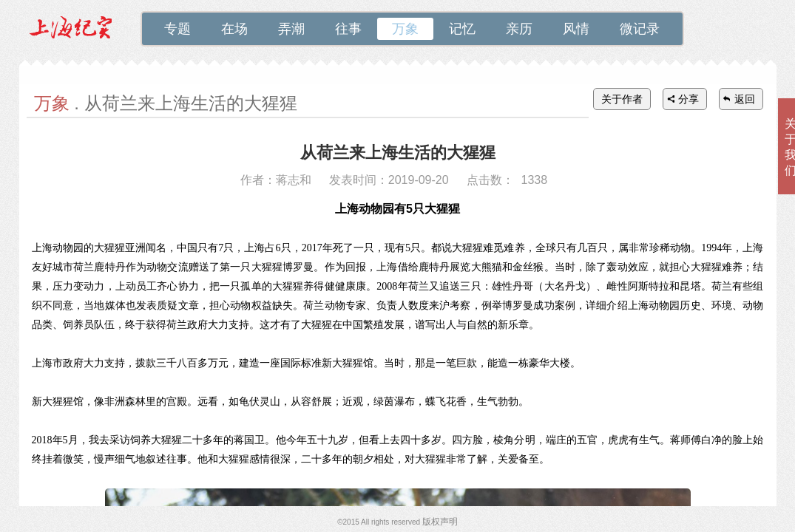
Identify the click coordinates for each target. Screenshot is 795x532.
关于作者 (622, 99)
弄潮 (291, 29)
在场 (234, 29)
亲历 (519, 29)
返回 (745, 99)
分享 (689, 99)
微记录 (640, 29)
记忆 (462, 29)
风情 (576, 29)
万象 (405, 29)
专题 (177, 29)
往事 (348, 29)
